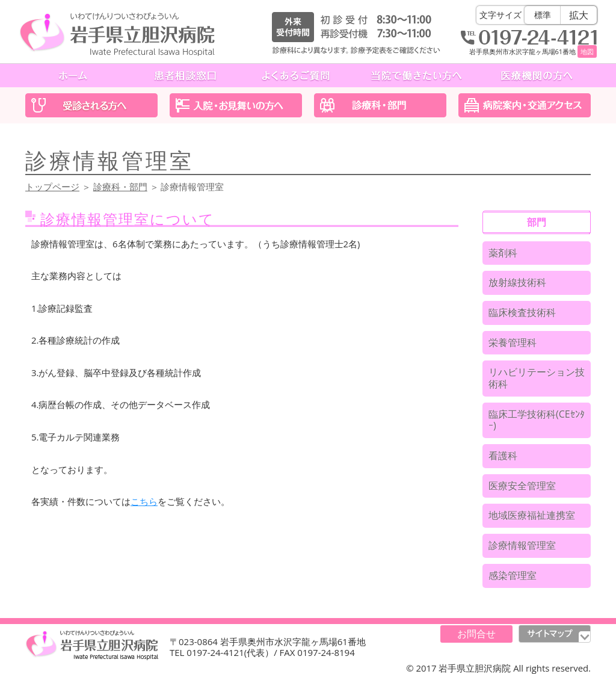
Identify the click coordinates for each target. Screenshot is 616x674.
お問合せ (476, 634)
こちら (144, 501)
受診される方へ (91, 105)
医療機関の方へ (537, 76)
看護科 (503, 456)
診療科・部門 (380, 105)
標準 (543, 15)
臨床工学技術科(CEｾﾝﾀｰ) (537, 420)
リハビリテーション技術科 (537, 378)
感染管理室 (513, 575)
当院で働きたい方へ (416, 76)
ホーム (75, 76)
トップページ (52, 187)
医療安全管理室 (522, 486)
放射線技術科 (517, 282)
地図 (587, 51)
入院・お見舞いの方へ (236, 105)
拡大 (579, 15)
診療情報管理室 (522, 545)
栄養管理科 (513, 342)
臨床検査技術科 (522, 312)
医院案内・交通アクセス (525, 105)
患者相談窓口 (185, 76)
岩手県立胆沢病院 (117, 34)
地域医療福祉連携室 (532, 515)
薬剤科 (503, 253)
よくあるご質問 (296, 76)
